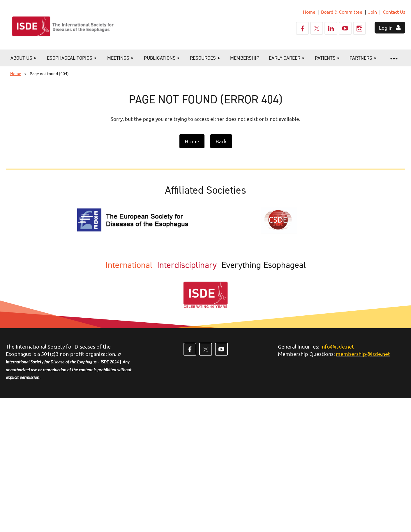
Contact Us (394, 12)
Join (373, 12)
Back (221, 141)
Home (309, 12)
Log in (386, 28)
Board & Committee (342, 12)
